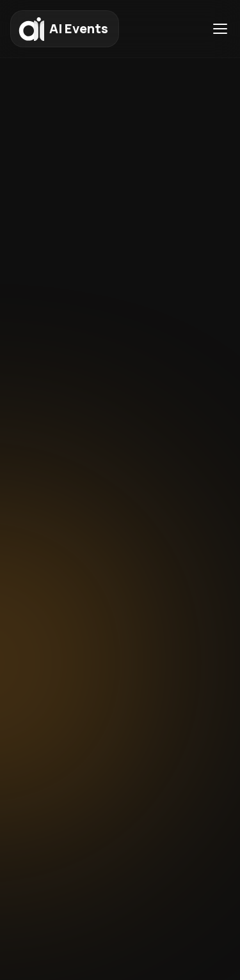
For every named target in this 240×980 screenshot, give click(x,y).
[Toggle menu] (220, 29)
